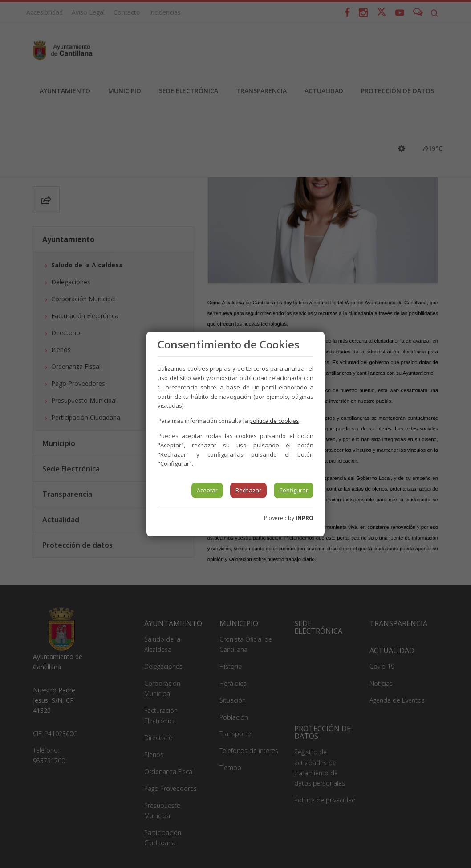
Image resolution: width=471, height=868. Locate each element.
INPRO (305, 518)
